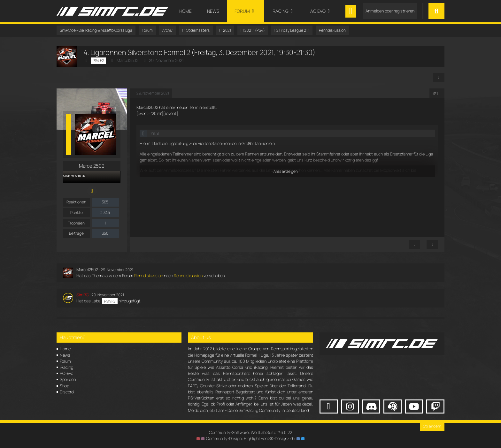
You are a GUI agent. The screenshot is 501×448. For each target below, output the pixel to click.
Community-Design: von (250, 438)
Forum (65, 361)
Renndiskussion (149, 276)
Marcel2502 (127, 60)
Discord (67, 392)
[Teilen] (439, 78)
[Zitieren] (432, 245)
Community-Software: (250, 432)
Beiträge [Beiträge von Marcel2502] (76, 233)
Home (65, 349)
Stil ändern (432, 426)
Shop (64, 386)
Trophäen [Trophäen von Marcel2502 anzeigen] (76, 223)
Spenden (68, 379)
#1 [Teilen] (435, 93)
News (65, 355)
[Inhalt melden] (414, 245)
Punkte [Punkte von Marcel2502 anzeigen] (77, 213)
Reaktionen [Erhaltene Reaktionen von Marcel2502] (76, 202)
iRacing (66, 367)
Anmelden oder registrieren (390, 11)
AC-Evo (66, 373)
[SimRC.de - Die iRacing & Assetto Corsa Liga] (112, 11)
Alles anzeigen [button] (286, 171)
